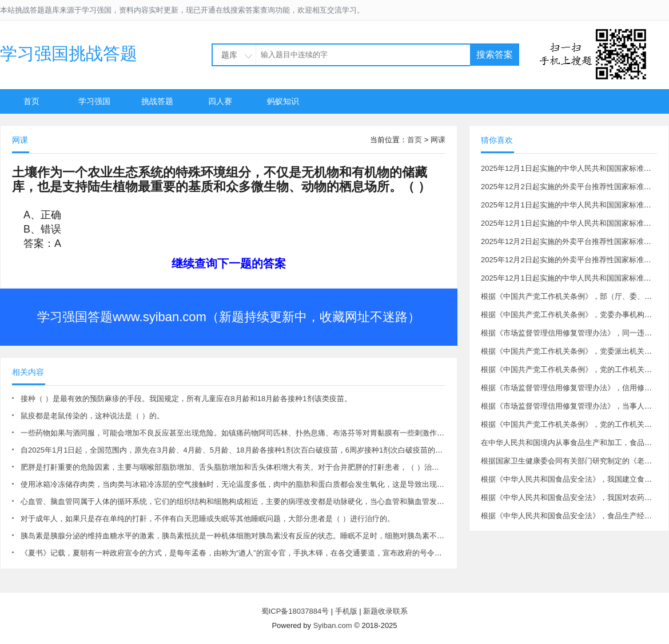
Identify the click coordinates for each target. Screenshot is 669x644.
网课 (438, 140)
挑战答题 (157, 101)
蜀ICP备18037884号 (295, 611)
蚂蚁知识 (283, 101)
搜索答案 (495, 55)
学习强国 (94, 101)
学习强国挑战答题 (69, 53)
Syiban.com (333, 625)
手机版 (346, 611)
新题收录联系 (385, 611)
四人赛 (220, 101)
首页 (31, 101)
